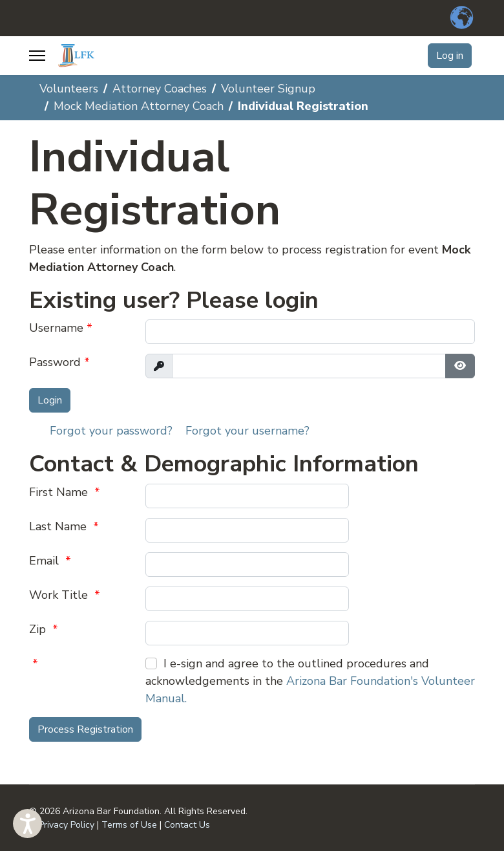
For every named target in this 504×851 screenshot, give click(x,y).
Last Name (64, 526)
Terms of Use (129, 825)
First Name (65, 492)
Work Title (65, 595)
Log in (450, 56)
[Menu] (37, 56)
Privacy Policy (67, 825)
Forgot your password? (111, 431)
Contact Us (187, 825)
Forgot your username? (247, 431)
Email (50, 561)
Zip (44, 629)
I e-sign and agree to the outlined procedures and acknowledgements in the (310, 681)
